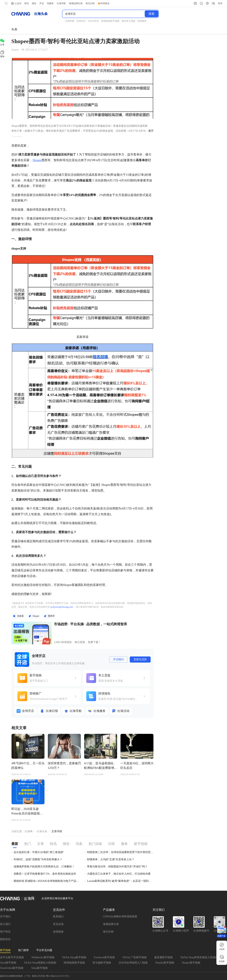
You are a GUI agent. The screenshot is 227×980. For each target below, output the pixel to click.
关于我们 (5, 917)
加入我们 (5, 924)
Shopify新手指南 (165, 963)
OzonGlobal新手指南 (12, 968)
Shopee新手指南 (191, 963)
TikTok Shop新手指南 (74, 957)
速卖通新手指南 (163, 957)
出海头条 (42, 831)
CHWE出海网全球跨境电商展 (120, 917)
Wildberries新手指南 (43, 957)
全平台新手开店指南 (12, 957)
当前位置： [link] (18, 831)
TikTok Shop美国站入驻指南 (40, 963)
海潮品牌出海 (111, 924)
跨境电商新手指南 (74, 963)
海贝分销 (108, 932)
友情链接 (58, 932)
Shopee (37, 160)
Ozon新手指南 (8, 963)
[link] (29, 831)
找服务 (50, 3)
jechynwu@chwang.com (62, 607)
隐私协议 (5, 939)
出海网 (29, 831)
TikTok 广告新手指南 (134, 957)
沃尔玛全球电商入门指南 (133, 963)
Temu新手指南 (39, 968)
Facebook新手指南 (104, 957)
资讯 (26, 3)
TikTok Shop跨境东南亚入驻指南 (199, 957)
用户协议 (5, 932)
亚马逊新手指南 (102, 963)
